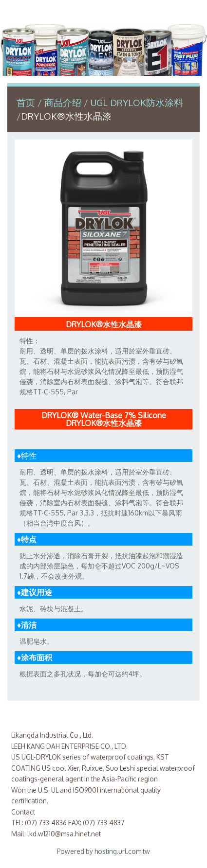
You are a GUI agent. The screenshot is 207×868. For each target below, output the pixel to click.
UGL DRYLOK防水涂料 (137, 102)
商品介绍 (64, 102)
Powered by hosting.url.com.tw (103, 851)
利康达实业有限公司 (104, 11)
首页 (26, 102)
